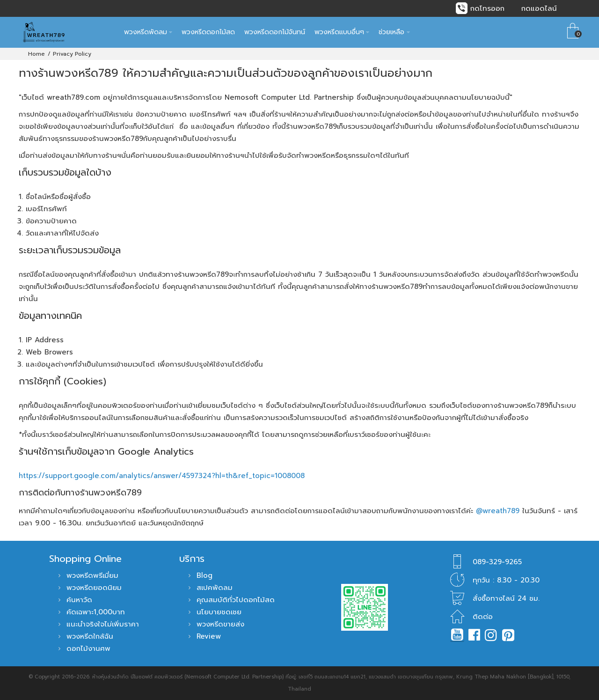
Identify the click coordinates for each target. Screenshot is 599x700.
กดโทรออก (487, 8)
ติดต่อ (483, 617)
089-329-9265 (497, 562)
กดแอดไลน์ (539, 8)
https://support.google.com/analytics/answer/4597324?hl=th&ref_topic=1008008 (162, 476)
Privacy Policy (72, 54)
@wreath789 (498, 511)
